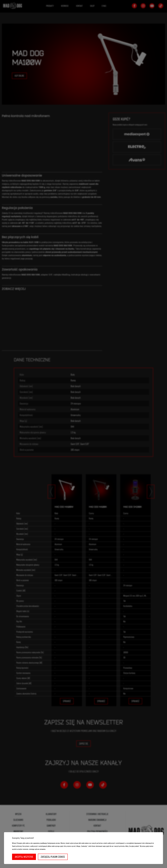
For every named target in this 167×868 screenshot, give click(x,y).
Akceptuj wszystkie (24, 857)
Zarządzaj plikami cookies (53, 857)
